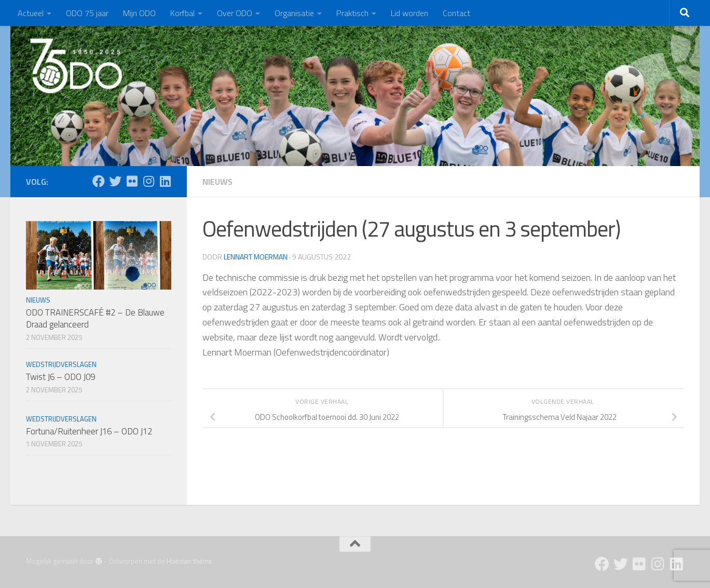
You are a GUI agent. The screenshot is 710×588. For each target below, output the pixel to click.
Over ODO (235, 13)
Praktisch (352, 13)
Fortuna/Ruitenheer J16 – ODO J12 (89, 431)
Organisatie (294, 13)
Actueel (31, 13)
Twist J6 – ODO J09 (60, 377)
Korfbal (182, 13)
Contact (456, 13)
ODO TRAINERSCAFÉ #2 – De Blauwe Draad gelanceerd (95, 319)
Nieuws (217, 182)
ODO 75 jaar (87, 13)
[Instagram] (148, 181)
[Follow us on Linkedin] (165, 181)
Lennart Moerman (256, 257)
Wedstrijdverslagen (61, 364)
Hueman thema (189, 561)
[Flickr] (132, 181)
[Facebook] (99, 181)
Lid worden (409, 13)
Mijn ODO (139, 13)
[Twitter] (115, 181)
